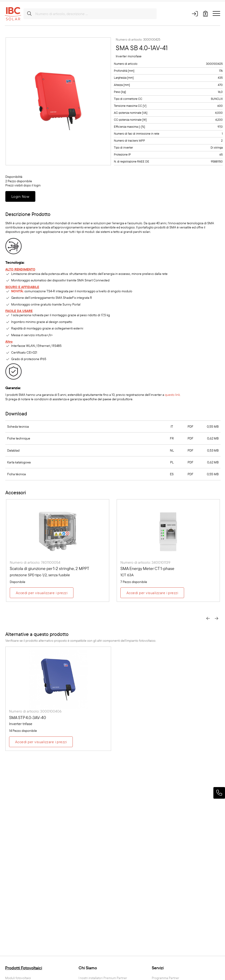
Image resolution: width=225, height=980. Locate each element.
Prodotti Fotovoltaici (24, 968)
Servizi (158, 968)
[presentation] (208, 618)
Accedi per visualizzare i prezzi (42, 593)
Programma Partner (165, 978)
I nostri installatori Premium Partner (103, 978)
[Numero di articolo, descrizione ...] (90, 14)
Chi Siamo (88, 968)
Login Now (20, 196)
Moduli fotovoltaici (18, 978)
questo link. (173, 395)
